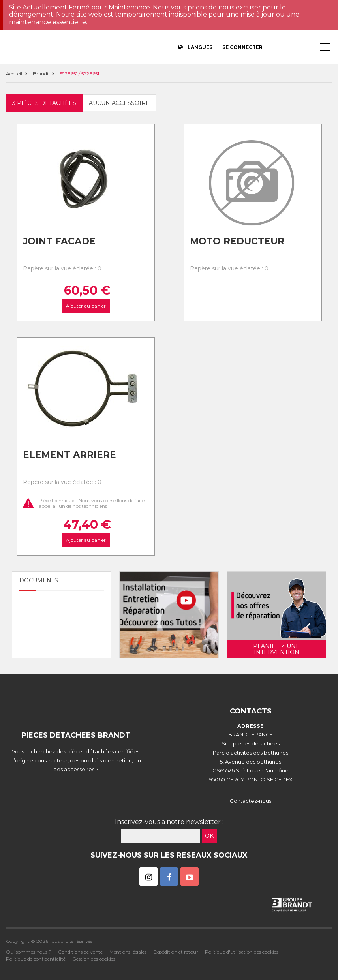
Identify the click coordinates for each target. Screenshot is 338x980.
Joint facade (59, 241)
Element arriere (69, 455)
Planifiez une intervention (276, 649)
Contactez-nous (251, 801)
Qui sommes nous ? (29, 952)
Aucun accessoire (119, 103)
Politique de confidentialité (36, 959)
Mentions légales (128, 952)
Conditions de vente (80, 952)
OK (209, 836)
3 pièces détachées (44, 103)
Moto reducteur (237, 241)
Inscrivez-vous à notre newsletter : (169, 822)
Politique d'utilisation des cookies (242, 952)
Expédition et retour (176, 952)
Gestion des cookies (94, 959)
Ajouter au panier (85, 306)
